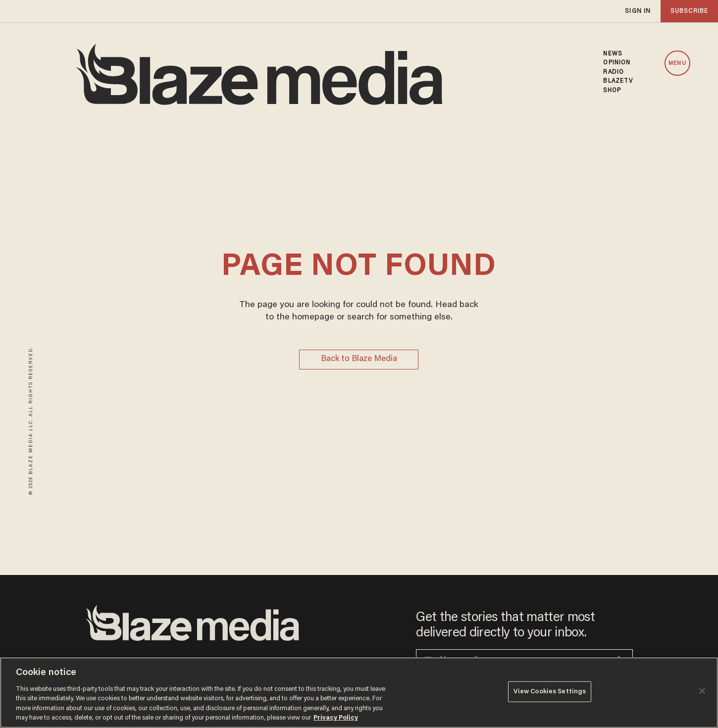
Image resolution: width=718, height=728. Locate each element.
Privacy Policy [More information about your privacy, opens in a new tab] (336, 718)
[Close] (702, 691)
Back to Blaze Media (359, 359)
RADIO (614, 72)
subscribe (689, 11)
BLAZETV (618, 81)
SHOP (612, 91)
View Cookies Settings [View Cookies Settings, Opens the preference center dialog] (550, 692)
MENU (677, 64)
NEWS (612, 54)
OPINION (617, 63)
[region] (359, 693)
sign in (638, 11)
